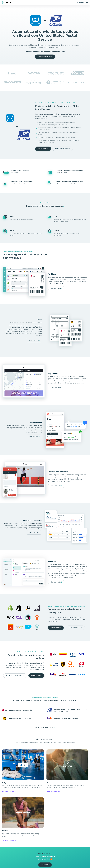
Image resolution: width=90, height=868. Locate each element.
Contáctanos (80, 3)
